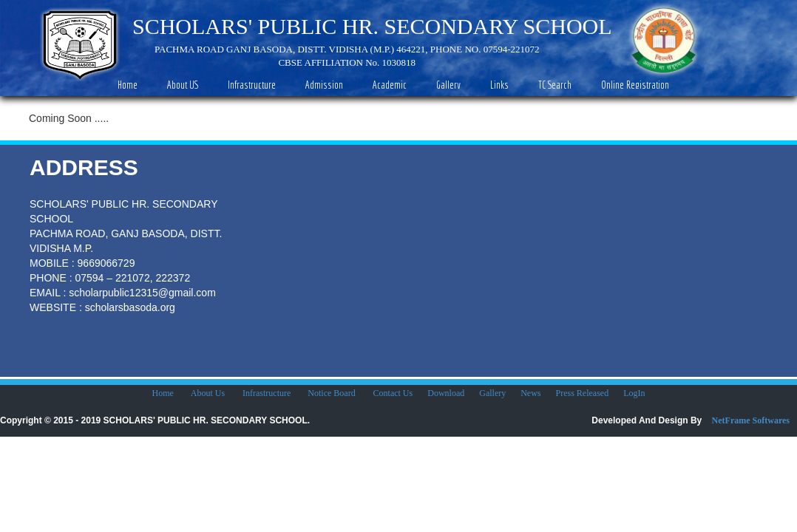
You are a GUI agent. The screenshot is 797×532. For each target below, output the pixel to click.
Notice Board (331, 393)
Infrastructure (268, 393)
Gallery (492, 393)
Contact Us (393, 393)
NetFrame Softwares (751, 420)
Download (446, 393)
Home (163, 393)
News (530, 393)
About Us (208, 393)
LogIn (634, 393)
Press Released (583, 393)
